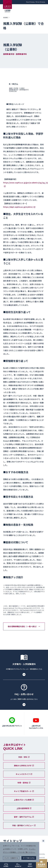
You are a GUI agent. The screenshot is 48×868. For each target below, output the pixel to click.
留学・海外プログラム (24, 817)
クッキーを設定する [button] (11, 858)
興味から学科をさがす (24, 766)
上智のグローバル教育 (24, 800)
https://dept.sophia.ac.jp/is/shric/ (18, 207)
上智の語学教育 (24, 808)
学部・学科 (24, 757)
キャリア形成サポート (24, 791)
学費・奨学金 (24, 783)
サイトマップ (13, 841)
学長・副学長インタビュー (24, 825)
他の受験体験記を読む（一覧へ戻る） (24, 626)
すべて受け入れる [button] (29, 858)
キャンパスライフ (24, 774)
